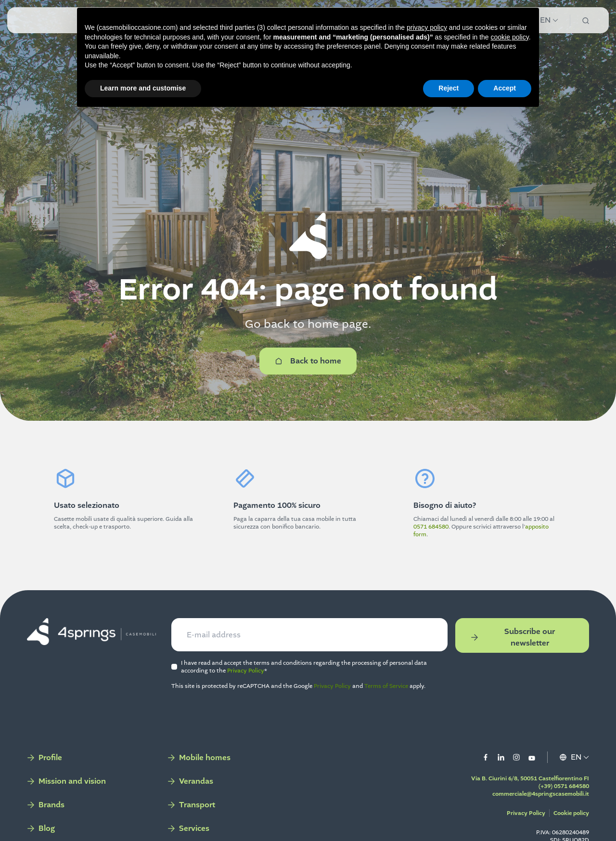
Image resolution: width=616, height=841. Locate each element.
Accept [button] (505, 88)
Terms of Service (388, 689)
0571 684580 (431, 527)
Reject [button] (449, 88)
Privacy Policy (248, 673)
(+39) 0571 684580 (560, 789)
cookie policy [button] (510, 37)
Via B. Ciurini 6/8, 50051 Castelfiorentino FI (526, 781)
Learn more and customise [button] (143, 88)
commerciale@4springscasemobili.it (537, 797)
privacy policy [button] (427, 27)
